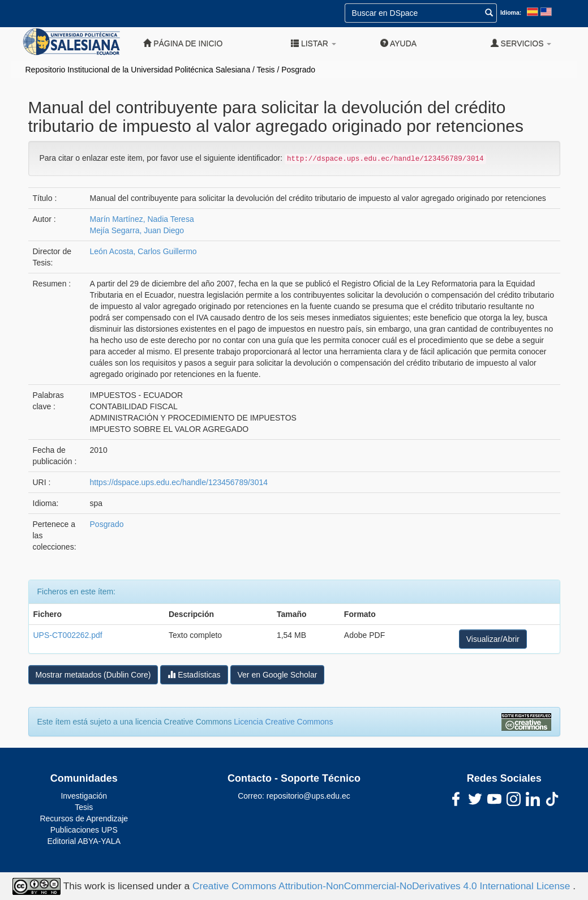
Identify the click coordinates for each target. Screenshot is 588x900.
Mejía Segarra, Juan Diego (137, 230)
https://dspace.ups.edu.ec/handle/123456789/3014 (179, 482)
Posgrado (298, 70)
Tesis (266, 70)
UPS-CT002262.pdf (68, 635)
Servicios (521, 43)
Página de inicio (183, 43)
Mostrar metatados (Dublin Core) (93, 675)
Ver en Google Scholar (278, 675)
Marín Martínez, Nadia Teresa (142, 219)
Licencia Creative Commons (283, 722)
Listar (314, 43)
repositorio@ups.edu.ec (308, 796)
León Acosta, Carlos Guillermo (143, 251)
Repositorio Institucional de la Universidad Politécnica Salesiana (138, 70)
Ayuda (398, 43)
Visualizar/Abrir (493, 639)
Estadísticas (194, 674)
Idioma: (511, 12)
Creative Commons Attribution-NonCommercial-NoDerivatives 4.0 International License (383, 885)
